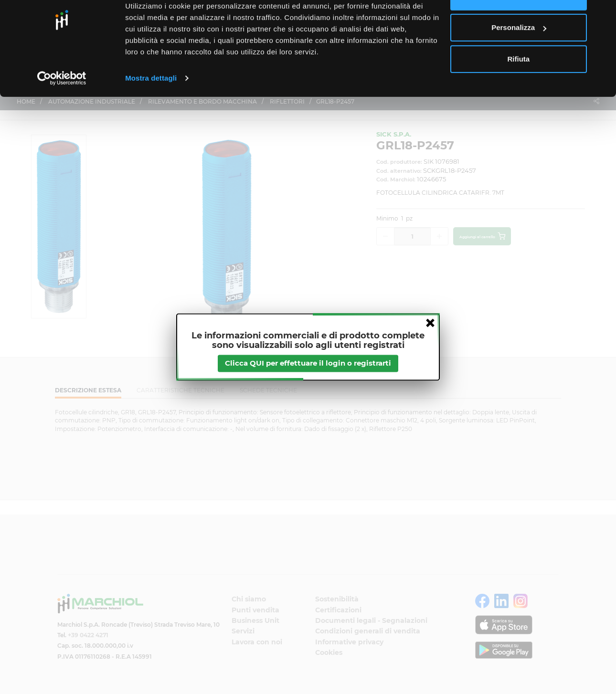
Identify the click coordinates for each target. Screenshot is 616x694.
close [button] (430, 323)
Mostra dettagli (151, 107)
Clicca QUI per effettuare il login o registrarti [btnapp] (308, 363)
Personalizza (519, 57)
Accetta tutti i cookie (519, 25)
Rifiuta (519, 88)
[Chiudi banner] (601, 15)
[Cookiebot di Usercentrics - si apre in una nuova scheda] (62, 107)
